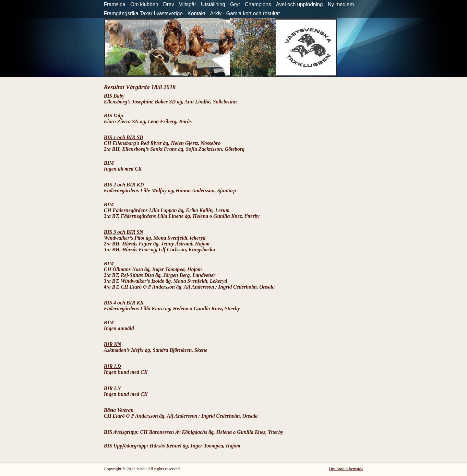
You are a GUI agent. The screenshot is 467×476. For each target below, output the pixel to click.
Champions (258, 4)
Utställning (213, 4)
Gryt (235, 4)
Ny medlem (341, 4)
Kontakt (196, 13)
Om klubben (144, 4)
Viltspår (188, 4)
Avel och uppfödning (299, 4)
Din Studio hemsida (346, 469)
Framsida (115, 4)
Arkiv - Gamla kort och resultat (245, 13)
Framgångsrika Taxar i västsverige (143, 13)
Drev (169, 4)
